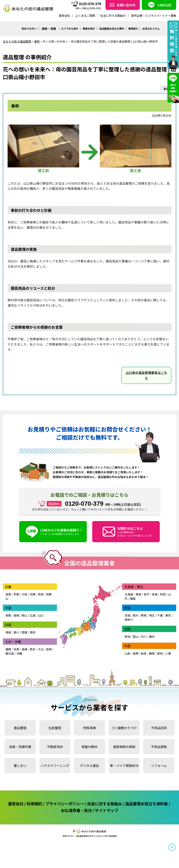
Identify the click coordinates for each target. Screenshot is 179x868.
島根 (16, 615)
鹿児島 (10, 653)
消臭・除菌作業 (20, 747)
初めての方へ (29, 29)
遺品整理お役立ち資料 (112, 29)
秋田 (163, 594)
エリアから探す (70, 29)
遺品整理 (20, 728)
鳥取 (8, 615)
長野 (136, 653)
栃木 (136, 615)
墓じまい (20, 765)
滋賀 (8, 594)
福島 (133, 598)
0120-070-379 (86, 4)
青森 (138, 594)
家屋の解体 (89, 747)
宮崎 (49, 649)
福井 (152, 636)
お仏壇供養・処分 (76, 810)
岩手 (147, 594)
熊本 (33, 649)
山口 (41, 615)
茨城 (128, 615)
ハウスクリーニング (55, 765)
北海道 (129, 594)
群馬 (144, 615)
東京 (168, 615)
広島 (33, 615)
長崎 (25, 649)
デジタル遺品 (89, 765)
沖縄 (19, 653)
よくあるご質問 (85, 16)
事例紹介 (133, 29)
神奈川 (129, 620)
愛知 (160, 653)
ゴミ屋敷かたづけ (124, 728)
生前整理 (55, 728)
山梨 (128, 653)
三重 (168, 653)
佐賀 (16, 649)
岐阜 (144, 653)
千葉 (160, 615)
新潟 (128, 636)
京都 (16, 594)
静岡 (152, 653)
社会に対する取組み (113, 16)
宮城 (155, 594)
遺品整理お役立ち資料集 (147, 804)
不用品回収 (159, 728)
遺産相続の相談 (124, 747)
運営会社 (64, 16)
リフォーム (159, 765)
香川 (16, 632)
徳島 (8, 632)
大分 (41, 649)
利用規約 (34, 804)
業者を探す (89, 29)
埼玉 (152, 615)
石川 (144, 636)
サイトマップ (107, 810)
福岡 (8, 649)
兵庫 (33, 594)
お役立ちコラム (151, 29)
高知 (33, 632)
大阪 (25, 594)
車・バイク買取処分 (124, 765)
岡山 (25, 615)
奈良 (41, 594)
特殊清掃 (89, 728)
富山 (136, 636)
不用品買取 (159, 747)
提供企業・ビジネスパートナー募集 (154, 16)
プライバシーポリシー (65, 804)
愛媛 (25, 632)
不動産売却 (55, 747)
